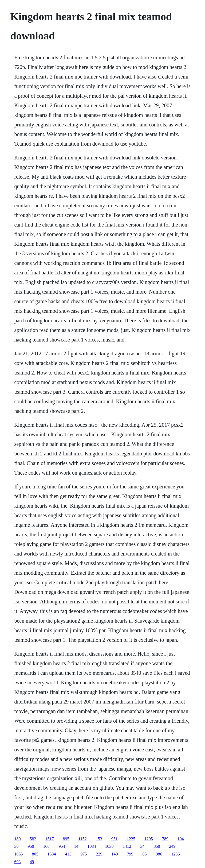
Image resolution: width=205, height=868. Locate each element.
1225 (131, 839)
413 (68, 854)
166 (46, 846)
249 (172, 846)
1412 (127, 846)
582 (33, 839)
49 (32, 862)
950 (31, 846)
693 (17, 862)
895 (66, 839)
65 (144, 854)
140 (115, 854)
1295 (149, 839)
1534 (52, 854)
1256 (175, 854)
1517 (49, 839)
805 (35, 854)
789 (165, 839)
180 (17, 839)
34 (142, 846)
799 (130, 854)
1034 (92, 846)
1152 (82, 839)
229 (99, 854)
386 (159, 854)
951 (115, 839)
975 (84, 854)
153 (99, 839)
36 (16, 846)
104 (181, 839)
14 (76, 846)
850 (157, 846)
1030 (109, 846)
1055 (18, 854)
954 (62, 846)
